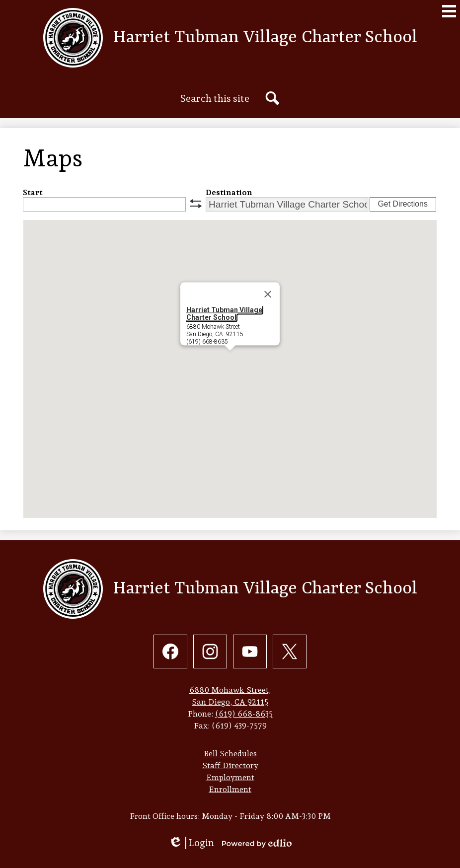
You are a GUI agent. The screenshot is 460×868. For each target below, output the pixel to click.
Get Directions (403, 204)
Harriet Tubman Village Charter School (224, 314)
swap (196, 204)
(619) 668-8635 (244, 714)
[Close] (268, 294)
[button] (230, 360)
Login (191, 843)
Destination (229, 192)
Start (33, 192)
